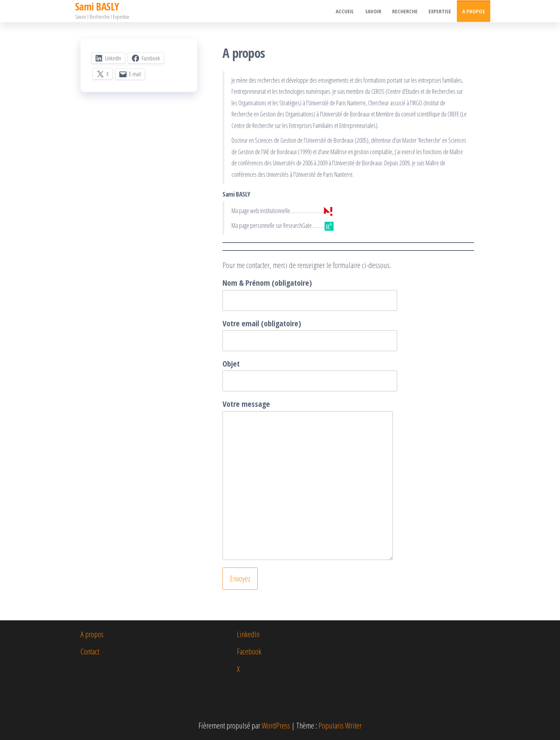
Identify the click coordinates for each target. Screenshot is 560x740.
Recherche (405, 11)
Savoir (374, 11)
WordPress (276, 725)
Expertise (440, 11)
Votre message (308, 479)
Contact (90, 651)
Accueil (346, 11)
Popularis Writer (340, 725)
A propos (474, 11)
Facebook (249, 651)
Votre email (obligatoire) (310, 334)
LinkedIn (248, 634)
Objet (310, 375)
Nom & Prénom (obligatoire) (310, 294)
